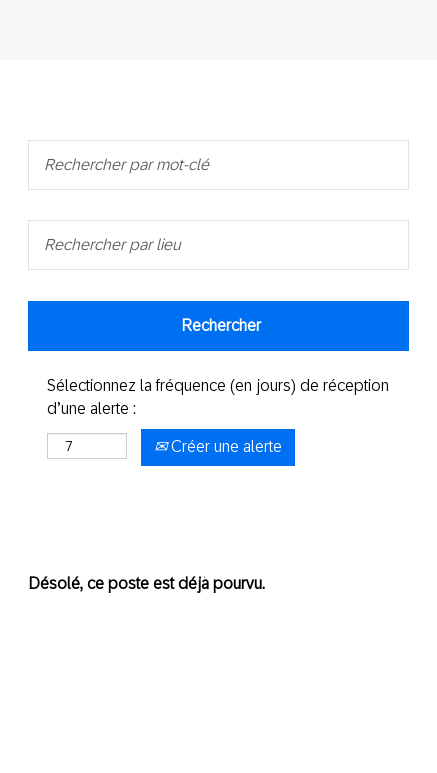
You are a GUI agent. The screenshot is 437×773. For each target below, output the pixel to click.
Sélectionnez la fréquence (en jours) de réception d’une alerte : (218, 397)
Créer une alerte (218, 446)
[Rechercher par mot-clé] (218, 165)
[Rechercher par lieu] (218, 245)
